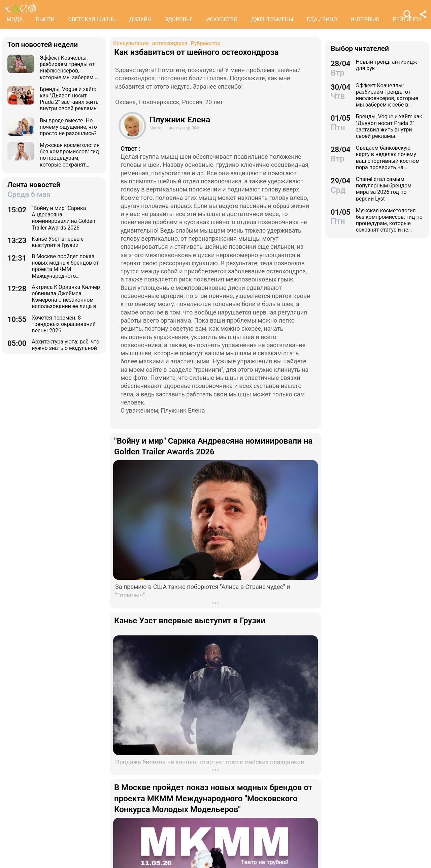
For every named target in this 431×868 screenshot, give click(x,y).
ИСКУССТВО (222, 19)
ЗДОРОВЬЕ (179, 19)
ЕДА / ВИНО (322, 19)
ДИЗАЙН (140, 19)
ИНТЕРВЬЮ (365, 19)
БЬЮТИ (45, 19)
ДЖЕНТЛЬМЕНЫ (272, 19)
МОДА (15, 19)
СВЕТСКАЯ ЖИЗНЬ (92, 19)
